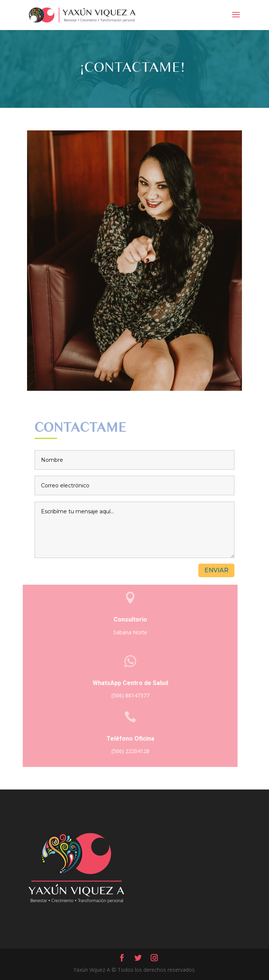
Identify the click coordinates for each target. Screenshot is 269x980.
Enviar (216, 570)
